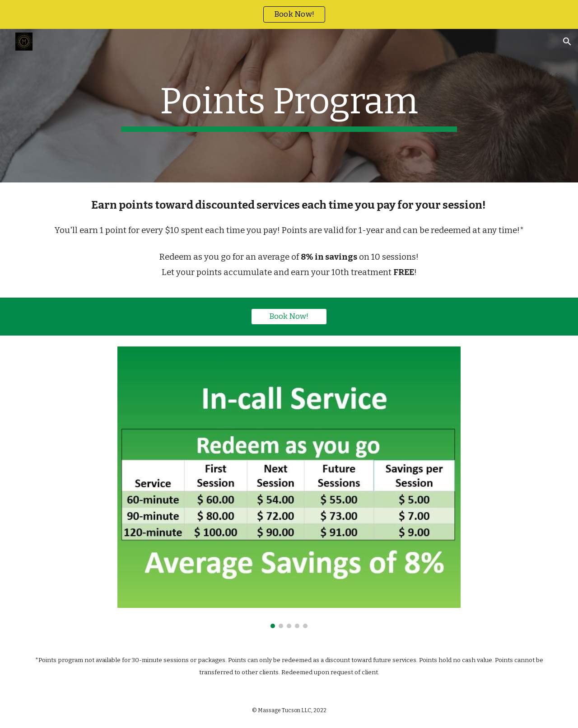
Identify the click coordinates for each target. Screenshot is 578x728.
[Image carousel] (289, 487)
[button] (567, 42)
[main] (289, 106)
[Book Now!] (289, 316)
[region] (289, 14)
